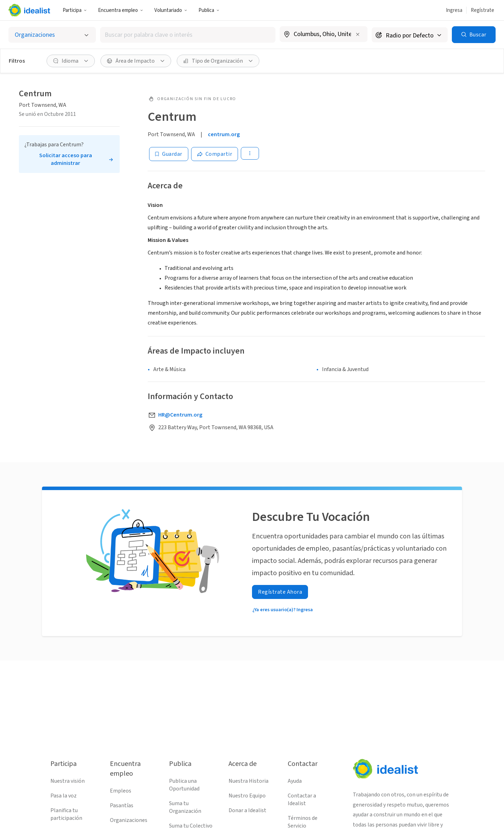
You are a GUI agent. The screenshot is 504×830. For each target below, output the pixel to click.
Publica (209, 10)
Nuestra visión (68, 781)
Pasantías (122, 805)
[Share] (215, 154)
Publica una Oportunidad (184, 785)
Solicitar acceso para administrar (66, 159)
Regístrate (482, 10)
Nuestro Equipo (247, 796)
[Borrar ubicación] (358, 34)
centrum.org (224, 134)
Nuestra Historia (248, 781)
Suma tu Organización (185, 807)
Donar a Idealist (247, 810)
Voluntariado (171, 10)
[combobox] (188, 35)
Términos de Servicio (303, 822)
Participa (75, 10)
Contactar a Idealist (302, 800)
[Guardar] (169, 154)
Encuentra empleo (121, 10)
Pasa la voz (64, 796)
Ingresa (454, 10)
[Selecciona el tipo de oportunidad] (52, 35)
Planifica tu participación (66, 814)
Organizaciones (129, 820)
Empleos (121, 791)
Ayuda (295, 781)
